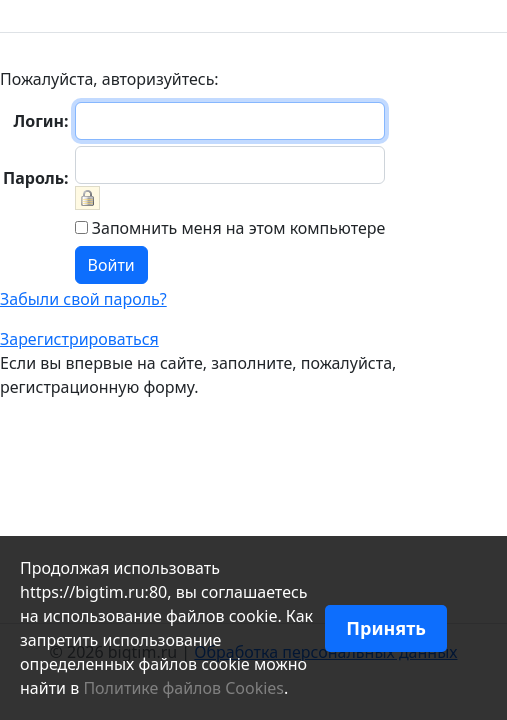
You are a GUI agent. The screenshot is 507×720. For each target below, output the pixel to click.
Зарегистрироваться (79, 339)
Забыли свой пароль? (83, 299)
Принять (386, 628)
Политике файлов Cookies (183, 688)
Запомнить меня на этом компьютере (237, 228)
